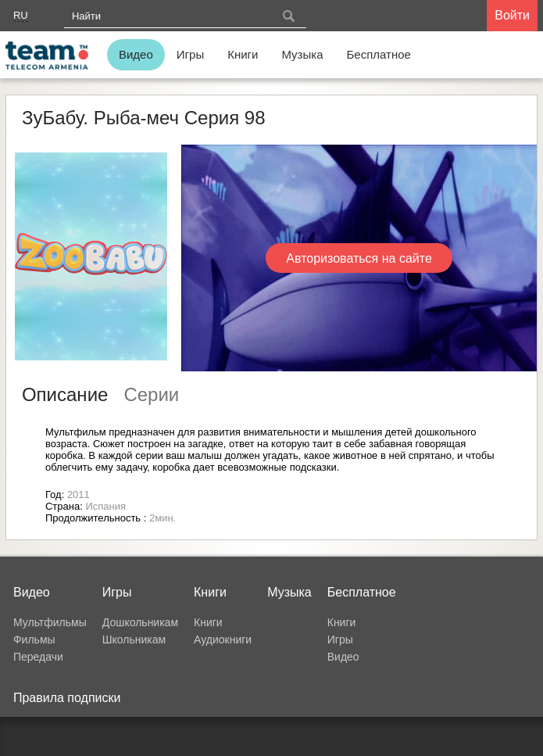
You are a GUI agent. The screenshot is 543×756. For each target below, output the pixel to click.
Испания (105, 506)
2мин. (163, 518)
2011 (79, 494)
